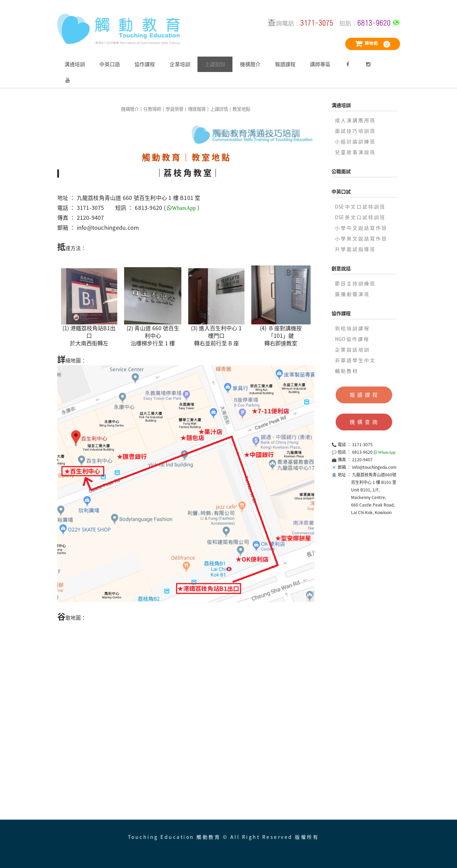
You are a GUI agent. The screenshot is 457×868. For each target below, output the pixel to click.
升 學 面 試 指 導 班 (355, 249)
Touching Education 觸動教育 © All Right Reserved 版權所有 (224, 837)
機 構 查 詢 (364, 422)
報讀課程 (285, 64)
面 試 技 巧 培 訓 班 (355, 131)
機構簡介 (250, 64)
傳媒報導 (197, 109)
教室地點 (241, 109)
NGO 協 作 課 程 (352, 339)
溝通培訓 (75, 64)
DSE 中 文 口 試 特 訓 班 (360, 206)
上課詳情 (219, 109)
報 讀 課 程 (364, 395)
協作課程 (145, 64)
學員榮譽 (175, 109)
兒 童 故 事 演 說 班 (355, 152)
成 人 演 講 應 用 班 (355, 120)
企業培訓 (180, 64)
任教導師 (152, 109)
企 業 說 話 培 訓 (352, 349)
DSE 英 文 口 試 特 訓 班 (360, 217)
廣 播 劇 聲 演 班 (352, 294)
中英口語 (110, 64)
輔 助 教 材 (346, 371)
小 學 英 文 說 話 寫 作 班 (361, 238)
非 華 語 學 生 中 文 (355, 360)
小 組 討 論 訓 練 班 (355, 141)
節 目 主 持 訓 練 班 (355, 283)
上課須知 (215, 64)
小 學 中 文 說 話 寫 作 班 (361, 228)
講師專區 (320, 64)
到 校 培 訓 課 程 (352, 328)
